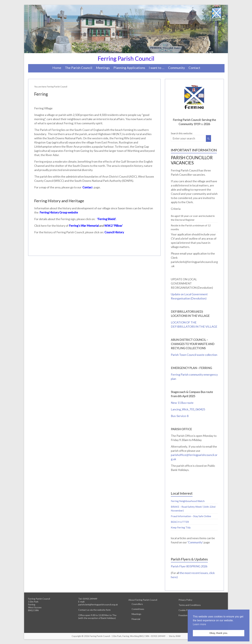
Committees (138, 609)
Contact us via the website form (94, 610)
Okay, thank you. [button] (219, 633)
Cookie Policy (185, 610)
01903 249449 (90, 599)
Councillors (137, 604)
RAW (178, 636)
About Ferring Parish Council (143, 600)
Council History (114, 232)
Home (57, 68)
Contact (194, 68)
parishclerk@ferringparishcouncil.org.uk (98, 604)
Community (176, 68)
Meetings (103, 68)
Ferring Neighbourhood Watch (188, 501)
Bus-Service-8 (180, 416)
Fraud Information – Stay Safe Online (191, 516)
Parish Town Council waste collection (194, 355)
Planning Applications (129, 68)
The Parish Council (79, 68)
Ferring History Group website (59, 212)
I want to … (157, 68)
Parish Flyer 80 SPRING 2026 (189, 566)
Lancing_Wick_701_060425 (188, 409)
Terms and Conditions (190, 605)
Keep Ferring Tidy (181, 527)
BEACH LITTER (180, 522)
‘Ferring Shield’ (106, 219)
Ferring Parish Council (126, 58)
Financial (136, 619)
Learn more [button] (199, 624)
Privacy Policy (185, 600)
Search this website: (182, 133)
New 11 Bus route (182, 403)
